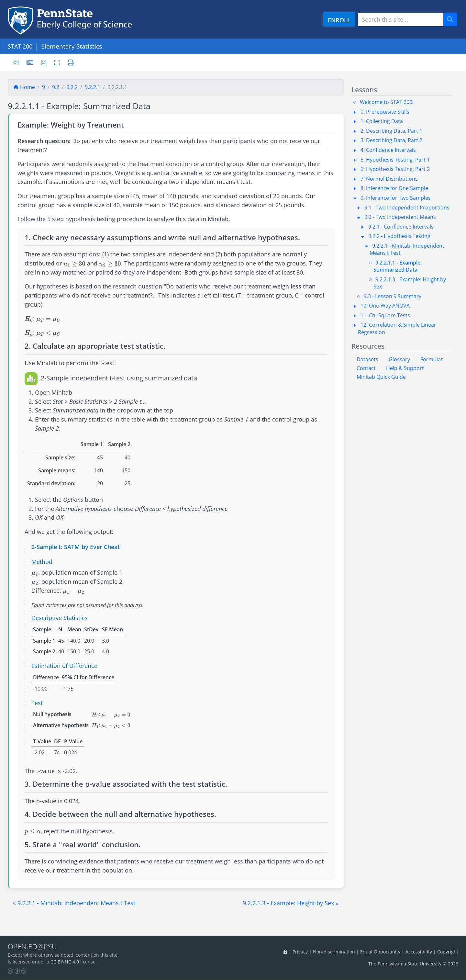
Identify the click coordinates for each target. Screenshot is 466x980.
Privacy (300, 952)
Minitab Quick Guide (381, 377)
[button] (74, 903)
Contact (366, 368)
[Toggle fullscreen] (58, 62)
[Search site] (400, 19)
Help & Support (405, 368)
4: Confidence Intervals (388, 150)
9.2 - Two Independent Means (400, 217)
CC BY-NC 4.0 (65, 962)
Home (24, 87)
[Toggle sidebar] (18, 63)
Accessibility (419, 952)
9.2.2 (72, 87)
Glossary (399, 359)
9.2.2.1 (93, 87)
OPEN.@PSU (33, 947)
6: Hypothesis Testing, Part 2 (395, 169)
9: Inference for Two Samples (396, 198)
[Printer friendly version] (70, 62)
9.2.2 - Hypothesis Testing (399, 236)
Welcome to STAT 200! (387, 102)
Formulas (432, 359)
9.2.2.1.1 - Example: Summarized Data (398, 266)
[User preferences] (44, 62)
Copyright (448, 952)
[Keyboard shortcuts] (30, 62)
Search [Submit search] (452, 20)
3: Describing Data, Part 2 (391, 140)
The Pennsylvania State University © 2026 (413, 964)
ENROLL (339, 20)
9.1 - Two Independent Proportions (407, 208)
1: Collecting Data (382, 121)
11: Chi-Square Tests (385, 315)
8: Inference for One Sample (394, 188)
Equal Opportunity (380, 952)
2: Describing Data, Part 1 (391, 131)
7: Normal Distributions (389, 179)
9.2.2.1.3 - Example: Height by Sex (410, 283)
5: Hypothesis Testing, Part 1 (395, 160)
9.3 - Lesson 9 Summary (393, 296)
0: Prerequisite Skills (385, 112)
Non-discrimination (334, 952)
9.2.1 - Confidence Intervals (401, 227)
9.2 (56, 87)
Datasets (367, 359)
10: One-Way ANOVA (385, 306)
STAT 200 (21, 46)
